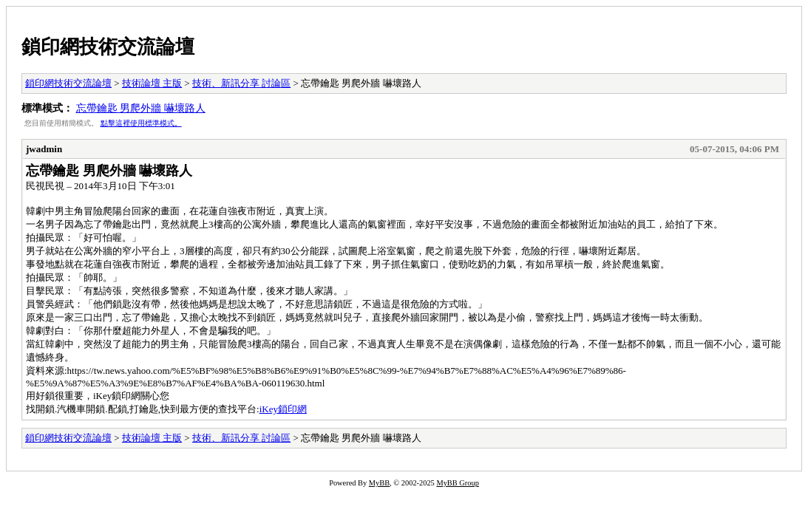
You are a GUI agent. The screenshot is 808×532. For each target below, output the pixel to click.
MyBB (379, 483)
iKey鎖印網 (283, 409)
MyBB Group (457, 483)
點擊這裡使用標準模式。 (141, 123)
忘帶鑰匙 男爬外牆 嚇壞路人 (141, 108)
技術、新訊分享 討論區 (241, 83)
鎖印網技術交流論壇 (108, 47)
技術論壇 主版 (152, 83)
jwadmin (44, 149)
